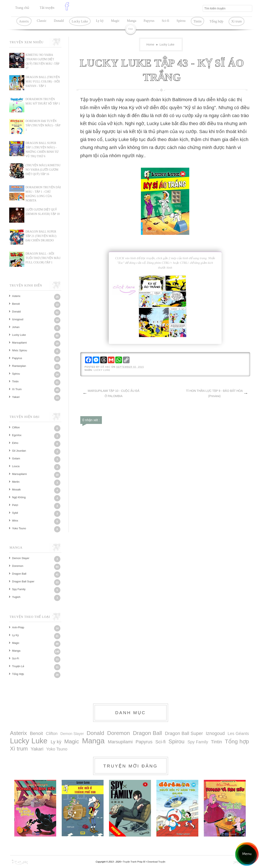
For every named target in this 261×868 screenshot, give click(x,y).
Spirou (181, 21)
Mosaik (16, 490)
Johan (16, 327)
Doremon (18, 566)
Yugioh (16, 597)
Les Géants (238, 733)
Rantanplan (19, 366)
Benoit (16, 304)
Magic (115, 21)
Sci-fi (165, 21)
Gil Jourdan (19, 451)
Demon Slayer (21, 558)
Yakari (16, 397)
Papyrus (149, 21)
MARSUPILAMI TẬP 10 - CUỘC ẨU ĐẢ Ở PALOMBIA (114, 393)
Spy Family (19, 589)
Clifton (16, 427)
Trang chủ (22, 8)
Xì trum (236, 21)
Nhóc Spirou (20, 350)
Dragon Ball (19, 574)
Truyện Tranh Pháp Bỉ (134, 862)
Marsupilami (19, 343)
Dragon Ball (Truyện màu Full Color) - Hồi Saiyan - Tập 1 (43, 82)
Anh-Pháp (18, 627)
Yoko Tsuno (19, 528)
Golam (16, 458)
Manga (131, 21)
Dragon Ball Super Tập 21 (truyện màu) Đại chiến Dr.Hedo (41, 236)
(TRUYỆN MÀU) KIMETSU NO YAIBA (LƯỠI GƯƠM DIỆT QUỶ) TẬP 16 (43, 170)
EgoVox (17, 435)
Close (130, 29)
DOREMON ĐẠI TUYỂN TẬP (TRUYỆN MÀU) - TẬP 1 (43, 125)
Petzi (15, 505)
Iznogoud (18, 319)
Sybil (15, 513)
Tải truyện (47, 8)
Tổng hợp (216, 21)
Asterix (24, 21)
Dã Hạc (106, 367)
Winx (15, 521)
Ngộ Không (19, 497)
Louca (16, 466)
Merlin (16, 482)
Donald (59, 21)
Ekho (15, 443)
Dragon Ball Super (23, 581)
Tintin (198, 21)
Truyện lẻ (18, 666)
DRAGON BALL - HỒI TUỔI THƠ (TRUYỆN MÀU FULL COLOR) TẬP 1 (43, 258)
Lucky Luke (80, 21)
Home (150, 44)
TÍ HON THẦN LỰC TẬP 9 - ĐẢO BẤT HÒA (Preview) (214, 393)
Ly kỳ (100, 21)
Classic (42, 21)
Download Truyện (156, 862)
